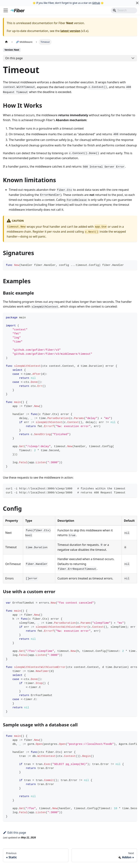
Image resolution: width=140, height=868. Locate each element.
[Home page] (6, 42)
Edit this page (14, 833)
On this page (14, 58)
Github (96, 3)
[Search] (124, 10)
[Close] (137, 3)
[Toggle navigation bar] (6, 10)
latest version (70, 31)
